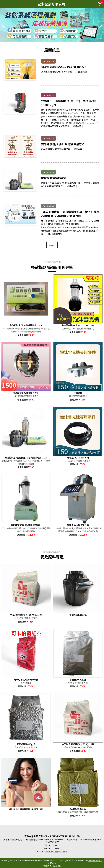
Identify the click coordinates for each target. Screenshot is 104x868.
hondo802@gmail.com (56, 851)
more (52, 245)
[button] (50, 40)
